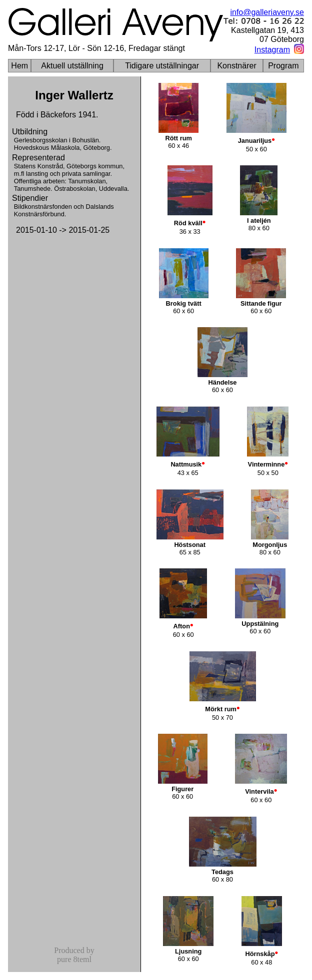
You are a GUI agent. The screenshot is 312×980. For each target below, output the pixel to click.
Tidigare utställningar (162, 66)
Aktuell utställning (72, 66)
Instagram (272, 50)
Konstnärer (236, 66)
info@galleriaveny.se (267, 12)
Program (283, 66)
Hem (19, 66)
